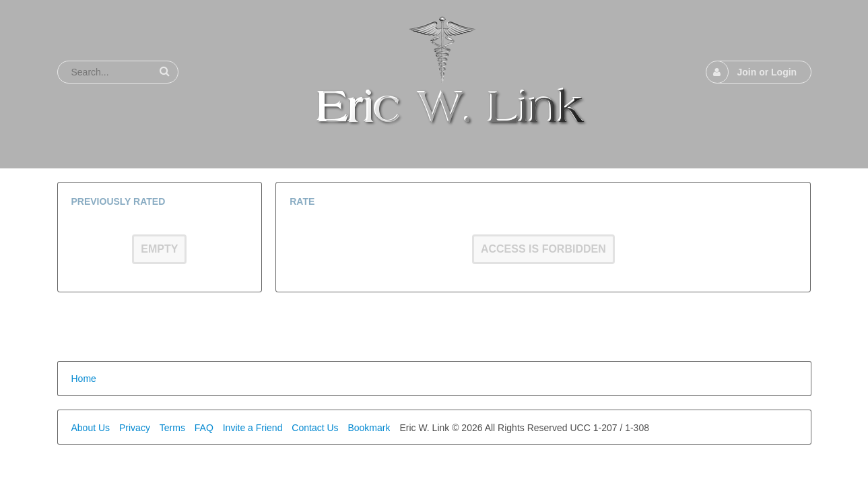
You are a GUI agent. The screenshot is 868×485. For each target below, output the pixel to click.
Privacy (135, 428)
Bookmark (369, 428)
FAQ (204, 428)
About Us (91, 428)
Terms (172, 428)
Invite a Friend (253, 428)
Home (84, 379)
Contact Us (315, 428)
